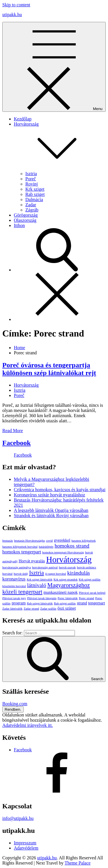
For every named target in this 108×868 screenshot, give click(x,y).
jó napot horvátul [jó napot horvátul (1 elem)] (55, 574)
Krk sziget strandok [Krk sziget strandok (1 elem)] (66, 579)
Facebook (17, 443)
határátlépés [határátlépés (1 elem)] (46, 547)
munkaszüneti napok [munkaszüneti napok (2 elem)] (61, 592)
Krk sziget (35, 189)
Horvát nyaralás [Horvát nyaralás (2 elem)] (32, 561)
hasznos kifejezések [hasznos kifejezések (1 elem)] (84, 541)
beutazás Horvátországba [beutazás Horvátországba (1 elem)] (30, 541)
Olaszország (25, 220)
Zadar (31, 205)
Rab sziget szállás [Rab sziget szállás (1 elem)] (65, 603)
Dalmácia (34, 199)
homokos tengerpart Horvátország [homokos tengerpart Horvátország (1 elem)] (63, 552)
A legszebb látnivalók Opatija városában (51, 510)
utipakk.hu (12, 15)
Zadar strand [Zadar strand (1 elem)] (31, 609)
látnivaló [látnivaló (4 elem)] (37, 585)
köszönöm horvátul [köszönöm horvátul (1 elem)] (14, 586)
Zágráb (32, 210)
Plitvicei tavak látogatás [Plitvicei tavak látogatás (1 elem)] (42, 598)
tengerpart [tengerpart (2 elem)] (96, 603)
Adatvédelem (26, 848)
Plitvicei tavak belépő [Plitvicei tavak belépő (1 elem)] (92, 593)
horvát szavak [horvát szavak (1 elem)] (67, 567)
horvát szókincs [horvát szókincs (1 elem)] (87, 567)
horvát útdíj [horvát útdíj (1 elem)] (21, 574)
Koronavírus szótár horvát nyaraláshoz (49, 495)
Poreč (31, 179)
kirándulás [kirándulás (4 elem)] (78, 573)
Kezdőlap (23, 119)
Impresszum (25, 843)
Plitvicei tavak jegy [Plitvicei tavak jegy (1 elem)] (14, 598)
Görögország (26, 215)
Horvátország (26, 385)
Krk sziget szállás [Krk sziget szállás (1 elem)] (89, 579)
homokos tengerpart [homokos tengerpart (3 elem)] (22, 552)
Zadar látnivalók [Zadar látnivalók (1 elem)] (12, 609)
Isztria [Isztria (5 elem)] (37, 573)
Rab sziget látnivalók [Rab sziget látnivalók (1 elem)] (40, 603)
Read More (13, 431)
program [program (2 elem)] (19, 603)
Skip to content (16, 5)
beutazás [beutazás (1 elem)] (8, 541)
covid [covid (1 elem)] (50, 541)
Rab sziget (35, 194)
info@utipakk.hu (18, 818)
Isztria (31, 174)
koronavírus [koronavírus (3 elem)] (14, 579)
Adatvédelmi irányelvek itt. (28, 725)
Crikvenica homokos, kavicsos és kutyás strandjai (60, 490)
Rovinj (32, 184)
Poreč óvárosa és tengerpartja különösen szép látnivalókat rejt (49, 369)
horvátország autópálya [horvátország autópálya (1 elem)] (17, 567)
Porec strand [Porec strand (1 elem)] (87, 598)
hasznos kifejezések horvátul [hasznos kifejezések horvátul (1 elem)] (20, 547)
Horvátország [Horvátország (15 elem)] (69, 559)
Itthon (19, 225)
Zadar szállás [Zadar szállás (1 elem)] (48, 609)
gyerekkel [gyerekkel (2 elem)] (62, 540)
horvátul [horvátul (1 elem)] (7, 574)
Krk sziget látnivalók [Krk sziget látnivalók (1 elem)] (40, 579)
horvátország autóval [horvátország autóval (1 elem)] (45, 567)
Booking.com (15, 704)
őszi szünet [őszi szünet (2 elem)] (67, 608)
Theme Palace (77, 863)
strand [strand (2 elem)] (82, 603)
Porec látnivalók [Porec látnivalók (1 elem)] (68, 598)
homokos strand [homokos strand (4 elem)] (72, 546)
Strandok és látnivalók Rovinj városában (51, 516)
